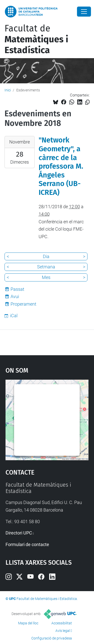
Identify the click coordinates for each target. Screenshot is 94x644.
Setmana (46, 267)
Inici (8, 90)
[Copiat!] (87, 102)
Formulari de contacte (27, 544)
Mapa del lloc (28, 623)
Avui (15, 296)
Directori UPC (19, 533)
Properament (23, 304)
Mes (46, 277)
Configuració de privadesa (52, 638)
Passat (17, 289)
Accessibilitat (62, 623)
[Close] (84, 12)
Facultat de (36, 39)
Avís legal (63, 631)
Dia (46, 256)
